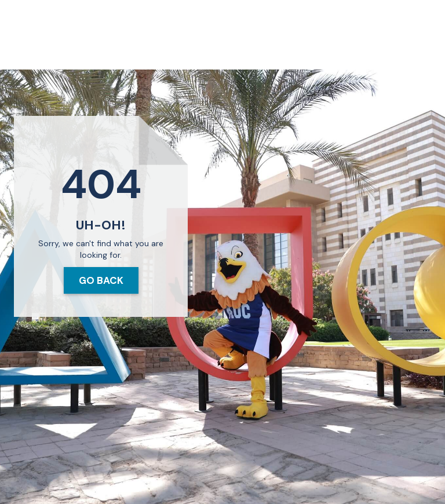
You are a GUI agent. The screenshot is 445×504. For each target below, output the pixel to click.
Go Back (101, 280)
